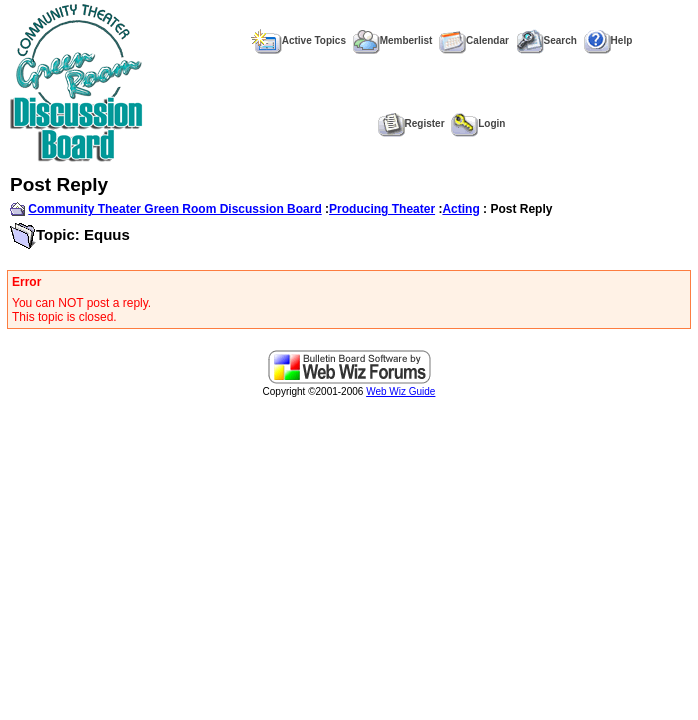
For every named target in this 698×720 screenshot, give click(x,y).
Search (546, 40)
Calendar (474, 40)
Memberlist (393, 40)
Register (411, 123)
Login (478, 123)
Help (608, 40)
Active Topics (298, 40)
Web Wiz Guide (400, 391)
